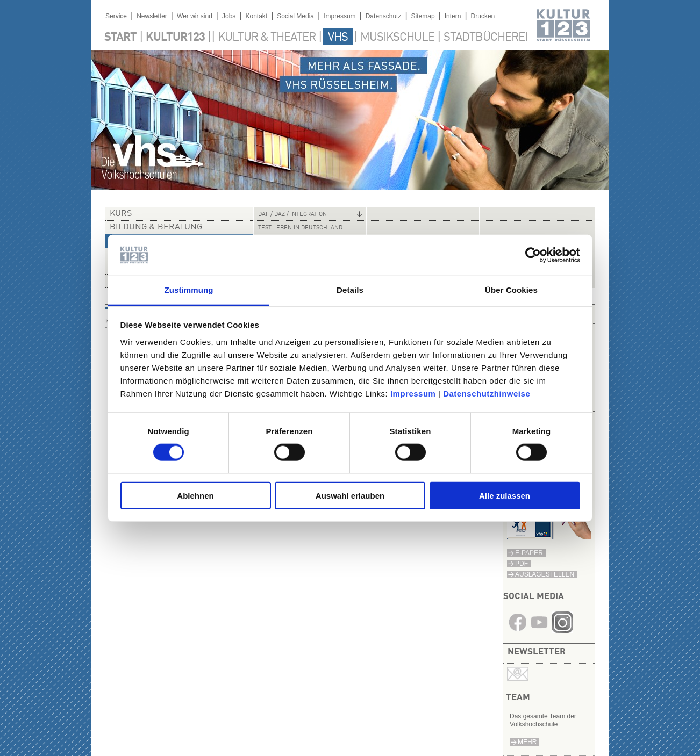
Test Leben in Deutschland (300, 228)
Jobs (229, 16)
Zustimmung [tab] (189, 290)
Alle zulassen (505, 495)
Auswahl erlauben (350, 495)
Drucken (483, 16)
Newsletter (152, 16)
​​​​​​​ (562, 630)
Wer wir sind (195, 16)
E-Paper (529, 553)
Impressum (413, 394)
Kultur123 (175, 38)
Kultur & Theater (267, 38)
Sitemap (423, 16)
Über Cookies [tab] (511, 290)
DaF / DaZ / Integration (292, 215)
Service (116, 16)
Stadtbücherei (485, 38)
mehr (527, 742)
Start (120, 38)
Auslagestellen (545, 574)
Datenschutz (384, 16)
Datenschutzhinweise (487, 394)
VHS (338, 38)
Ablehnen (195, 495)
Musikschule (397, 38)
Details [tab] (350, 290)
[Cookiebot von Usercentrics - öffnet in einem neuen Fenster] (533, 255)
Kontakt (256, 16)
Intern (453, 16)
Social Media (295, 16)
